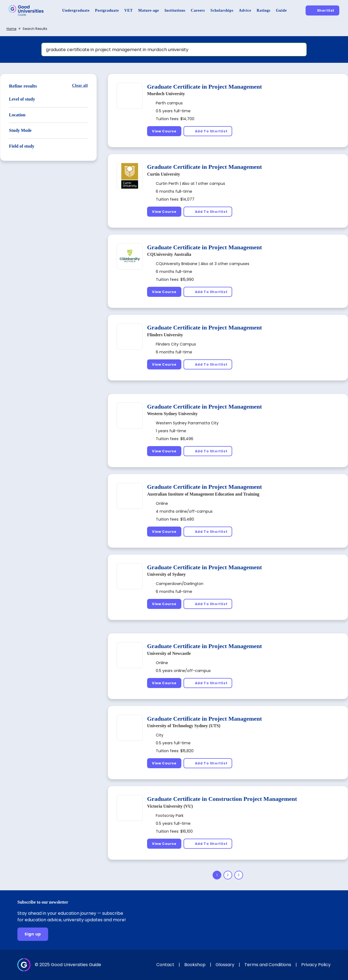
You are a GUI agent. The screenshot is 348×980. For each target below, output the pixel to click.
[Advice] (245, 10)
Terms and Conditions (268, 965)
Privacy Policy (316, 965)
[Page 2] (228, 875)
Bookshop (195, 965)
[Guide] (281, 10)
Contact (165, 965)
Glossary (225, 965)
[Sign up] (33, 934)
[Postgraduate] (107, 10)
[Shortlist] (322, 10)
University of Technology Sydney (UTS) (184, 726)
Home (11, 29)
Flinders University (165, 335)
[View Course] (164, 131)
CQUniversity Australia (169, 254)
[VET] (128, 10)
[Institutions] (175, 10)
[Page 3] (239, 875)
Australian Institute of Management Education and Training (203, 494)
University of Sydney (166, 574)
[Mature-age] (149, 10)
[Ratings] (264, 10)
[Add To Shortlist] (208, 131)
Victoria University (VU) (170, 806)
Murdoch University (166, 94)
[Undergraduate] (76, 10)
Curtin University (164, 174)
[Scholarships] (222, 10)
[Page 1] (217, 875)
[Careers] (198, 10)
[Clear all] (80, 85)
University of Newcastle (169, 653)
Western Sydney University (172, 414)
